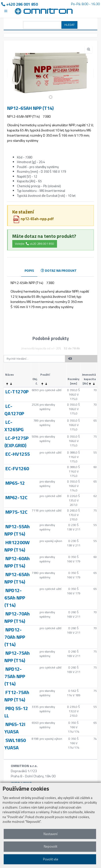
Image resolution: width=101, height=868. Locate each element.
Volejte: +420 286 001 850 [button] (35, 244)
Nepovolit (50, 846)
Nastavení (50, 834)
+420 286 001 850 (20, 4)
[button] (51, 97)
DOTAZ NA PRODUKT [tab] (59, 270)
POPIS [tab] (29, 270)
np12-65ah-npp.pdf (33, 219)
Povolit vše (51, 859)
